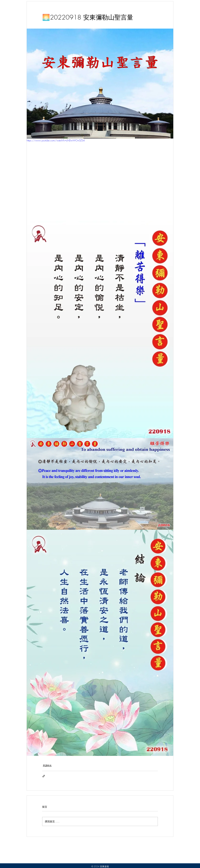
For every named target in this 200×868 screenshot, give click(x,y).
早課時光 (47, 765)
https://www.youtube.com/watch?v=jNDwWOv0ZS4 (56, 140)
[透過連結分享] (44, 776)
